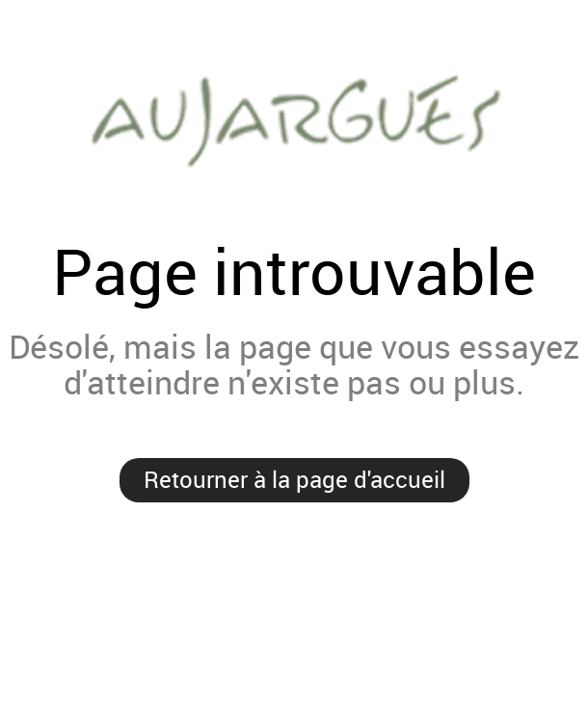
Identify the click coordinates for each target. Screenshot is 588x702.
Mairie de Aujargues (294, 119)
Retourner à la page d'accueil (294, 479)
